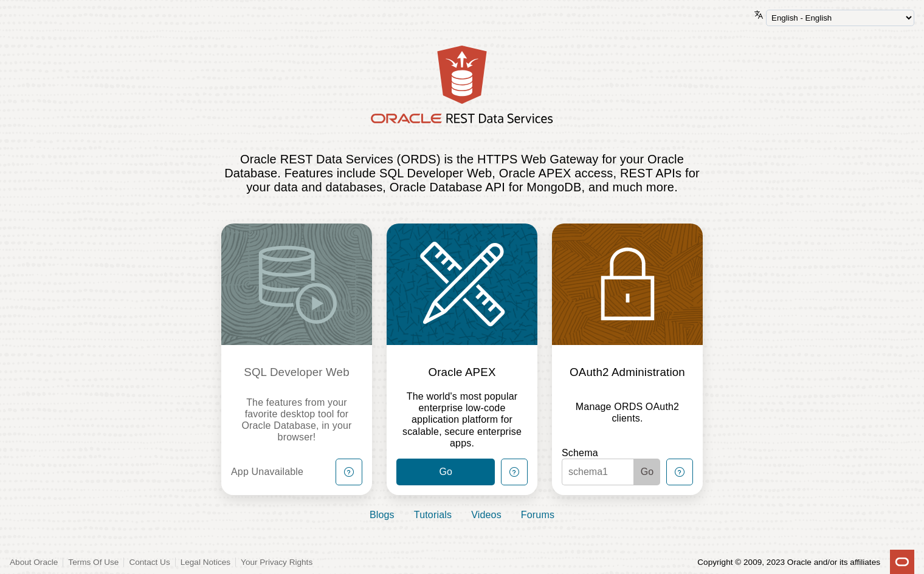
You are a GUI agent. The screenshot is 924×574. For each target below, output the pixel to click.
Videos (486, 515)
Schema (580, 453)
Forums (538, 515)
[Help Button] (349, 472)
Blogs (382, 515)
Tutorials (433, 515)
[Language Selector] (840, 18)
